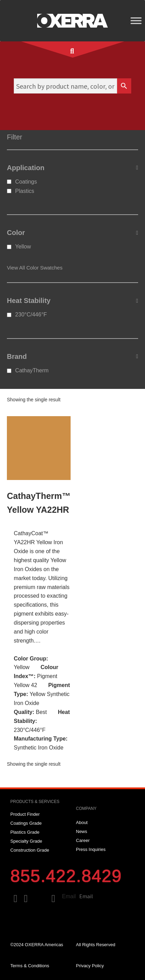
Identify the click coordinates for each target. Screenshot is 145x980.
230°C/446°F (31, 315)
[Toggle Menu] (136, 21)
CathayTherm (32, 370)
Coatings (26, 182)
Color (72, 233)
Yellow (23, 247)
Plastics (25, 191)
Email (69, 896)
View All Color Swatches (35, 268)
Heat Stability (72, 301)
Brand (72, 356)
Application (72, 168)
